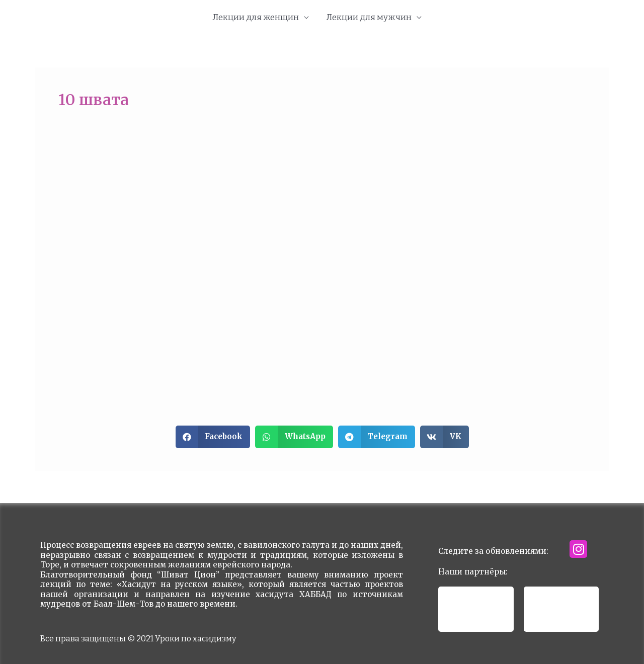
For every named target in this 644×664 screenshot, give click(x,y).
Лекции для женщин (256, 17)
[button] (213, 437)
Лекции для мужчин (369, 17)
